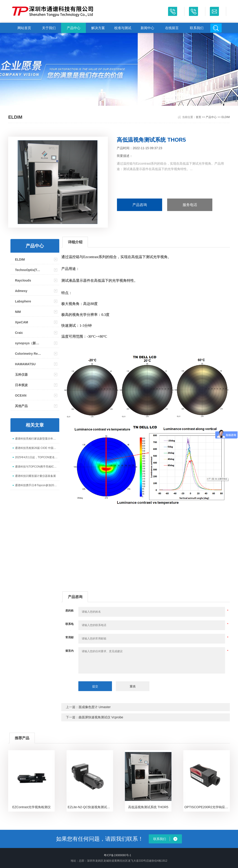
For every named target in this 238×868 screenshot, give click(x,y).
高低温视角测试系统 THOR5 (148, 807)
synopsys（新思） (28, 343)
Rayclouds (23, 280)
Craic (19, 333)
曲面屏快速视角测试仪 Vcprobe (101, 717)
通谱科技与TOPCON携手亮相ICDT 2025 (37, 467)
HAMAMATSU (25, 364)
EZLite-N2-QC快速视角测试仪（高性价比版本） (90, 807)
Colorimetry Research (28, 354)
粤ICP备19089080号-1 (117, 855)
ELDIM (226, 117)
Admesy (21, 291)
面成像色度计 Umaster (95, 707)
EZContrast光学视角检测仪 (31, 807)
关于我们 (49, 28)
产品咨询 (140, 205)
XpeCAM (22, 322)
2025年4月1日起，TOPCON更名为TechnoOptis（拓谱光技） (37, 457)
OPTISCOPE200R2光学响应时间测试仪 (207, 807)
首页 (198, 117)
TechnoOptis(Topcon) (28, 270)
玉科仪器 (21, 375)
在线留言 (172, 28)
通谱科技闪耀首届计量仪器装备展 (35, 476)
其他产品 (21, 406)
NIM (18, 312)
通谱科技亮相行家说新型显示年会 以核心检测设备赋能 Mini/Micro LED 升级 (37, 439)
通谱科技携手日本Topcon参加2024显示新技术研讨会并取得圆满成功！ (37, 485)
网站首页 (24, 28)
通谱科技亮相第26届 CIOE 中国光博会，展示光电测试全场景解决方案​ (37, 448)
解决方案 (98, 28)
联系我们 (197, 28)
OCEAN (21, 395)
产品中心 (74, 28)
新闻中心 (147, 28)
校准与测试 (123, 28)
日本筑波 (21, 385)
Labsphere (23, 301)
